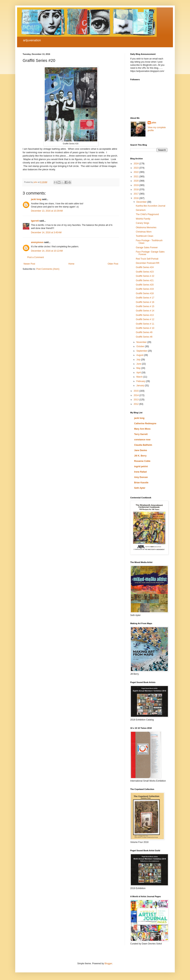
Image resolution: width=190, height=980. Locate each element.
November (142, 342)
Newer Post (29, 264)
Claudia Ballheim (143, 445)
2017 (137, 194)
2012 (137, 404)
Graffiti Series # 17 (145, 298)
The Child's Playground (147, 214)
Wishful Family (143, 219)
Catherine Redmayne (145, 423)
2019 (137, 185)
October (141, 346)
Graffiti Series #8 (144, 337)
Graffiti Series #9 (144, 332)
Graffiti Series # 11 (145, 324)
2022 (137, 172)
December (142, 202)
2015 (137, 391)
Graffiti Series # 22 (145, 276)
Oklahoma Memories (146, 227)
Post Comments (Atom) (48, 269)
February (141, 381)
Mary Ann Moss (142, 429)
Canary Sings (142, 223)
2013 (137, 400)
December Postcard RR (148, 263)
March (140, 377)
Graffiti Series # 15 (145, 306)
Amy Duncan (141, 477)
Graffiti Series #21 (145, 280)
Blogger (108, 964)
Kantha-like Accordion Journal (151, 206)
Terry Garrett (141, 434)
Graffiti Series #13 (145, 315)
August (140, 355)
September (142, 351)
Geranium (141, 210)
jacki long (36, 199)
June (139, 364)
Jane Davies (141, 450)
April (139, 373)
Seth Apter (140, 488)
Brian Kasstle (141, 483)
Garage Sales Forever (147, 248)
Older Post (113, 264)
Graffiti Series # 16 (145, 302)
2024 (137, 164)
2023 (137, 168)
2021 (137, 177)
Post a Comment (36, 257)
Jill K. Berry (140, 456)
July (139, 360)
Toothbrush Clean (145, 236)
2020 (137, 181)
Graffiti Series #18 (145, 293)
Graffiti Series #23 (145, 272)
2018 (137, 190)
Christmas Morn (144, 232)
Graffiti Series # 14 (145, 311)
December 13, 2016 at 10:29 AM (47, 211)
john (154, 123)
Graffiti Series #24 (145, 267)
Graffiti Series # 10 (145, 328)
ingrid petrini (141, 466)
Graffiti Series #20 (145, 285)
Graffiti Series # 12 (145, 319)
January (141, 386)
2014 (137, 395)
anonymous (37, 242)
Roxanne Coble (142, 461)
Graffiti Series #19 (145, 289)
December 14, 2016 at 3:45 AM (46, 232)
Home (71, 264)
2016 (137, 198)
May (139, 368)
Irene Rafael (140, 472)
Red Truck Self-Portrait (147, 259)
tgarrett (35, 221)
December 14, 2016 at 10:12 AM (47, 251)
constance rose (142, 440)
